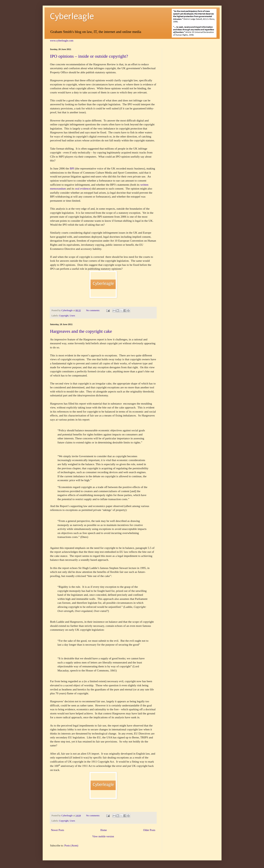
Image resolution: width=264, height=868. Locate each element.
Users (72, 316)
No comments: (93, 310)
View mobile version (103, 836)
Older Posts (149, 830)
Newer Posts (58, 830)
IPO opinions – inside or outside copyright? (89, 56)
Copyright (64, 316)
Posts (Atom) (71, 846)
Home (104, 830)
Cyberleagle (72, 16)
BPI (72, 168)
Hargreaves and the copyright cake (81, 331)
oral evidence (83, 188)
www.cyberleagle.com (62, 41)
